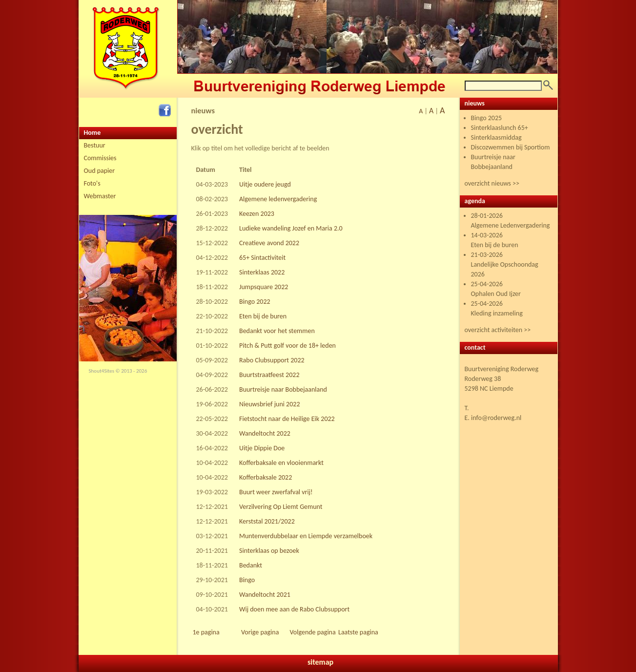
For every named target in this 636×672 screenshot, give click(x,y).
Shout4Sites (102, 371)
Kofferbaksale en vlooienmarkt (281, 463)
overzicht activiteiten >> (498, 330)
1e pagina (206, 632)
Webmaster (100, 196)
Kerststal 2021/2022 (267, 521)
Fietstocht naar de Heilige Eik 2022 (287, 419)
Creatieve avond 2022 (269, 243)
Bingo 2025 (487, 118)
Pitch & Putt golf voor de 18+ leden (287, 346)
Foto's (92, 183)
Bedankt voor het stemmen (277, 331)
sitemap (320, 662)
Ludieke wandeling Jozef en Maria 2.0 (291, 228)
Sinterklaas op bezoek (269, 551)
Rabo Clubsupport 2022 (272, 360)
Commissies (100, 158)
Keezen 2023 (257, 214)
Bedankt (251, 565)
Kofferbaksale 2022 (266, 477)
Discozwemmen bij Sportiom (511, 147)
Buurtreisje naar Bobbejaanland (283, 389)
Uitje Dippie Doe (262, 448)
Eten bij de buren (263, 316)
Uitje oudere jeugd (265, 184)
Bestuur (95, 145)
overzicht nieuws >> (492, 183)
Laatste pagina (358, 632)
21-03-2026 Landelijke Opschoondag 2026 (505, 264)
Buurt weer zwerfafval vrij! (276, 492)
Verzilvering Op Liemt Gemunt (281, 507)
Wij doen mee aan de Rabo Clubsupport (294, 609)
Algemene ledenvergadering (278, 199)
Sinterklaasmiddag (496, 137)
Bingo (247, 580)
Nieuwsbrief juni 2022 (269, 404)
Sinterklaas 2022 (262, 272)
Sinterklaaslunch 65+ (500, 128)
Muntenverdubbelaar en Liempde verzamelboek (306, 536)
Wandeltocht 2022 (265, 433)
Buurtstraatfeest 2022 (269, 375)
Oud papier (100, 171)
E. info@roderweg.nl (493, 418)
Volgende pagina (313, 632)
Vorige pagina (260, 632)
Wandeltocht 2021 (265, 595)
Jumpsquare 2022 (264, 287)
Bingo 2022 (255, 302)
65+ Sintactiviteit (262, 258)
